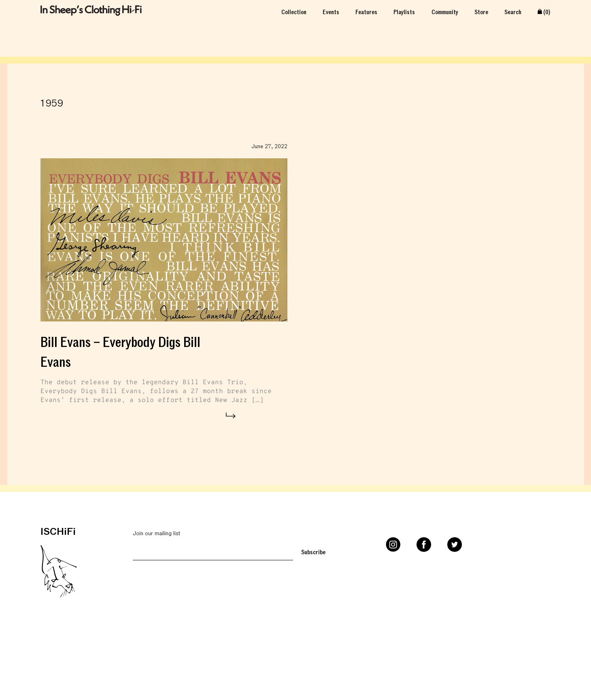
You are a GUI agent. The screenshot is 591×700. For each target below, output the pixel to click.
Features (366, 11)
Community (445, 11)
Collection (294, 11)
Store (481, 11)
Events (331, 11)
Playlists (404, 11)
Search (513, 11)
